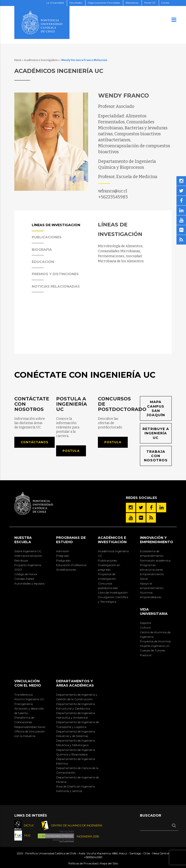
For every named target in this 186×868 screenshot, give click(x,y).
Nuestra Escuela (23, 540)
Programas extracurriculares (151, 567)
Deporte (146, 623)
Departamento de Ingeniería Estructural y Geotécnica (76, 706)
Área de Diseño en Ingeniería (75, 786)
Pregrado (63, 556)
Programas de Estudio (71, 540)
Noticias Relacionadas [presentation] (56, 289)
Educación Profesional (71, 565)
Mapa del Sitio (109, 863)
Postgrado (63, 560)
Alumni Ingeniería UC (29, 699)
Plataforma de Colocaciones (24, 720)
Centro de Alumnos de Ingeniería (155, 634)
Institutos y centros (69, 791)
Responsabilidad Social (30, 727)
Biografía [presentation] (42, 252)
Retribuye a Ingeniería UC (156, 433)
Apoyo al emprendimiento (152, 586)
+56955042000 (93, 857)
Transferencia (24, 695)
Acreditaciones (66, 570)
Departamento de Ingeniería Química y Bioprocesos (76, 752)
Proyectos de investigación (107, 576)
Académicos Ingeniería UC (113, 553)
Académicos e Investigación (112, 540)
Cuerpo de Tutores (152, 650)
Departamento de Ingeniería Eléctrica (76, 761)
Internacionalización (28, 556)
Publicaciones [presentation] (47, 240)
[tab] (60, 229)
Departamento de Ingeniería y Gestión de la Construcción (77, 697)
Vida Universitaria (154, 611)
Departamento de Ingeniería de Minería (77, 780)
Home (18, 60)
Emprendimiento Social (152, 576)
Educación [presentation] (43, 264)
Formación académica (155, 560)
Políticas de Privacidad (83, 863)
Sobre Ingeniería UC (28, 551)
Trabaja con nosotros (156, 456)
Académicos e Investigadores (41, 60)
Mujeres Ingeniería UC (155, 646)
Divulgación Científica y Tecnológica (113, 599)
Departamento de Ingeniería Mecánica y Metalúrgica (76, 743)
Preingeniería (24, 704)
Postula (71, 451)
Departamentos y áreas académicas (75, 683)
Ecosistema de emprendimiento (152, 553)
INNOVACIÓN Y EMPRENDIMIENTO (157, 540)
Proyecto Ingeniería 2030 (28, 567)
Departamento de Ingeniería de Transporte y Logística (77, 724)
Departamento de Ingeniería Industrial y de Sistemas (76, 734)
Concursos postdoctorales (108, 586)
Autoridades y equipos (29, 583)
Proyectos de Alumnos (155, 641)
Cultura (145, 627)
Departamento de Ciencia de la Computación (77, 770)
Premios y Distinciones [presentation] (55, 276)
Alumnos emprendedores (151, 595)
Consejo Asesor (24, 579)
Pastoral (146, 655)
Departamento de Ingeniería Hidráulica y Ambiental (76, 715)
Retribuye (21, 560)
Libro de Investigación (113, 592)
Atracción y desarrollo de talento (29, 711)
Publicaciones (107, 560)
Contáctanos (35, 442)
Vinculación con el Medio (28, 683)
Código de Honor (26, 574)
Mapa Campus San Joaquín (156, 408)
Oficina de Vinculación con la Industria (30, 734)
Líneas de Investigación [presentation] (56, 227)
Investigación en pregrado (109, 567)
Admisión (63, 551)
